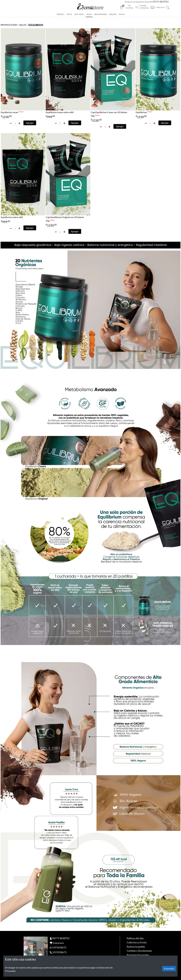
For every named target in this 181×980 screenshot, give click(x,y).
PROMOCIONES (9, 25)
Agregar (30, 123)
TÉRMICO (60, 14)
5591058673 (59, 947)
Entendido (169, 969)
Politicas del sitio (135, 938)
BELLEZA (113, 14)
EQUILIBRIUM (36, 25)
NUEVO (122, 14)
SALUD (89, 14)
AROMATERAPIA (101, 14)
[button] (168, 7)
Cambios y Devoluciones (139, 951)
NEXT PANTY (79, 14)
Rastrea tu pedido (136, 947)
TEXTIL (69, 14)
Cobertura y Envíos (137, 942)
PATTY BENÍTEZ (61, 938)
